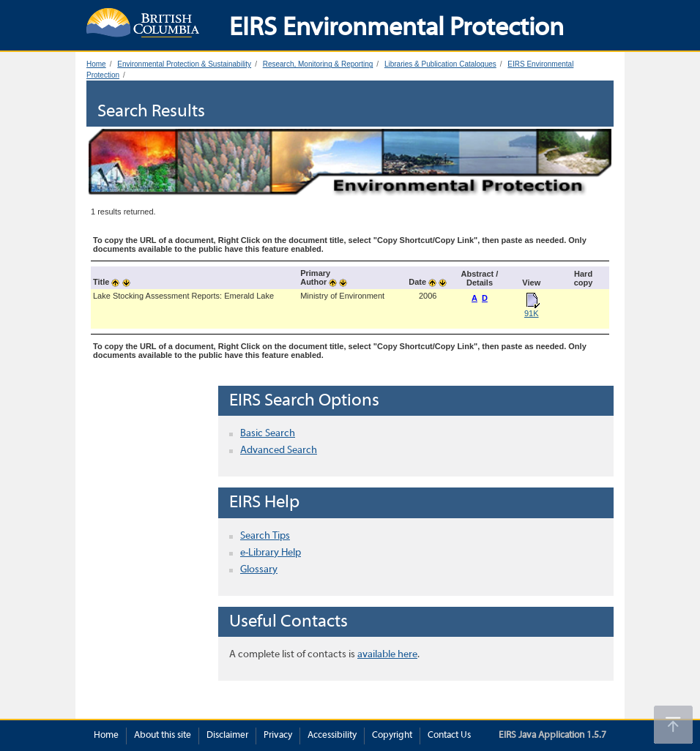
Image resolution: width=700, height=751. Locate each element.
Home (96, 64)
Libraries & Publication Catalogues (440, 64)
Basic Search (268, 434)
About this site (163, 736)
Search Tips (265, 536)
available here (387, 655)
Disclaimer (227, 736)
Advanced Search (279, 451)
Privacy (278, 736)
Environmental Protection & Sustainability (184, 64)
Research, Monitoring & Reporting (318, 64)
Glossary (259, 570)
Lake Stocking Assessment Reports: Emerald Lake (183, 296)
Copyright (392, 736)
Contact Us (449, 736)
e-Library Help (271, 553)
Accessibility (332, 736)
